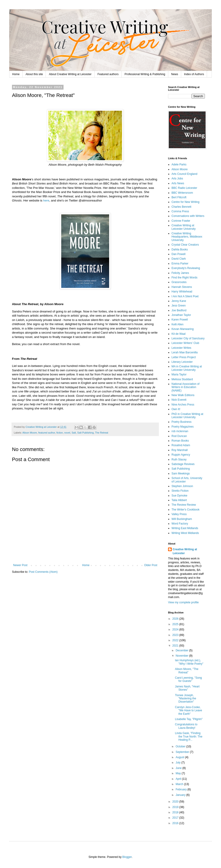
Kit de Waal (179, 334)
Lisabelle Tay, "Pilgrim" (189, 719)
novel (67, 433)
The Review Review (184, 505)
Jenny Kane (179, 301)
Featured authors (108, 74)
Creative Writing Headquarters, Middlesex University (187, 237)
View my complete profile (183, 602)
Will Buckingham (182, 519)
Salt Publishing (86, 433)
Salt (74, 433)
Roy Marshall (180, 450)
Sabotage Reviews (183, 464)
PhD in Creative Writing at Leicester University (187, 416)
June (179, 768)
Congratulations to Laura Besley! (186, 726)
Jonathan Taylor (181, 315)
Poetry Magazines (183, 427)
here (46, 200)
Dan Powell (179, 254)
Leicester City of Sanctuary (188, 338)
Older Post (151, 565)
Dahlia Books (180, 250)
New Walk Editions (183, 395)
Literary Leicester (182, 362)
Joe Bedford (179, 310)
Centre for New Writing (185, 202)
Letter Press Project (184, 357)
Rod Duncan (179, 436)
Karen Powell (180, 320)
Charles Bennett (181, 207)
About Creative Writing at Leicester (70, 74)
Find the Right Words (185, 278)
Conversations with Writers (188, 216)
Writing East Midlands (185, 528)
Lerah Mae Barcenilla (185, 352)
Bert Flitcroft (179, 197)
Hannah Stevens (182, 287)
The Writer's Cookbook (185, 510)
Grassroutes (179, 282)
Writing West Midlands (185, 533)
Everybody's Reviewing (186, 268)
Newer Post (20, 565)
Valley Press (179, 514)
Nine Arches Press (183, 405)
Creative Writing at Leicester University (184, 227)
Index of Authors (194, 74)
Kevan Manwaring (183, 329)
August (180, 757)
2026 (176, 619)
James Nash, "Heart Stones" (187, 688)
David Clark (179, 259)
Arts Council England (184, 174)
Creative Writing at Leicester (185, 551)
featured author (47, 433)
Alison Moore (30, 433)
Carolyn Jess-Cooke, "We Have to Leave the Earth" (189, 711)
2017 (176, 818)
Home (16, 74)
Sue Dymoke (179, 496)
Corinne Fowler (181, 221)
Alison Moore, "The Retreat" (187, 671)
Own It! (176, 409)
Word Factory (180, 524)
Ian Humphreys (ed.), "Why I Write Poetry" (189, 662)
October (181, 746)
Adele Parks (179, 165)
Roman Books (180, 441)
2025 (176, 624)
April (179, 779)
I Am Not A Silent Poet (185, 296)
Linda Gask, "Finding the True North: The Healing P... (189, 736)
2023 (176, 635)
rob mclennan (180, 431)
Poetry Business (182, 422)
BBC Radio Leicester (184, 188)
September (183, 752)
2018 (176, 812)
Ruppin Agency (181, 455)
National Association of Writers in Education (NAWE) (185, 387)
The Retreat (102, 433)
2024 (176, 630)
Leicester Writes (181, 348)
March (180, 784)
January (181, 795)
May (179, 773)
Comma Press (180, 211)
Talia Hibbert (179, 500)
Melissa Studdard (182, 379)
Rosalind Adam (181, 445)
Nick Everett (179, 400)
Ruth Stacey (179, 460)
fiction (60, 433)
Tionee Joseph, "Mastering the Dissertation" (186, 699)
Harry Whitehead (182, 292)
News (175, 74)
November (182, 656)
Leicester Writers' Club (185, 343)
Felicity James (180, 273)
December (182, 650)
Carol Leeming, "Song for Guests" (188, 679)
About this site (34, 74)
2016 (176, 823)
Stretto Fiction (180, 491)
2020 (176, 802)
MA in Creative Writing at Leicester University (187, 368)
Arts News (178, 183)
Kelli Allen (177, 324)
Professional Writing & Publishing (145, 74)
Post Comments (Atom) (43, 572)
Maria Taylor (179, 374)
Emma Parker (180, 264)
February (182, 789)
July (179, 763)
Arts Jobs (177, 179)
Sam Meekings (181, 474)
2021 (176, 646)
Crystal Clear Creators (185, 245)
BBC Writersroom (182, 193)
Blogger (127, 857)
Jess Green (179, 306)
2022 (176, 640)
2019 (176, 807)
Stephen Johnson (182, 486)
